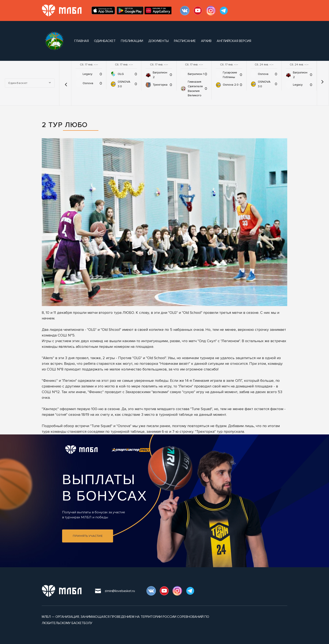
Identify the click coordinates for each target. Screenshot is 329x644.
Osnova (88, 83)
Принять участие (88, 536)
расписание (185, 41)
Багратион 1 (196, 74)
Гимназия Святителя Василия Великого (195, 89)
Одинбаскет (105, 41)
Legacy (87, 74)
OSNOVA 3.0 (124, 84)
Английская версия (234, 41)
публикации (132, 41)
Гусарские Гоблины (230, 75)
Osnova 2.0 (231, 85)
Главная (82, 41)
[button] (66, 83)
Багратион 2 (160, 75)
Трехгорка (160, 85)
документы (159, 41)
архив (206, 41)
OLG (121, 74)
